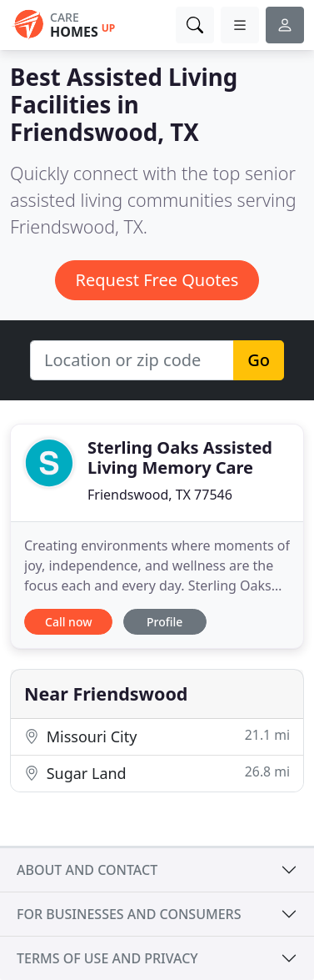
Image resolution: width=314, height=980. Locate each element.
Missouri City (157, 736)
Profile (164, 622)
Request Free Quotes (157, 280)
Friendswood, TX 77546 (160, 495)
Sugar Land (157, 773)
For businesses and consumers (129, 914)
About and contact (87, 870)
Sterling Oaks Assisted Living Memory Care (180, 457)
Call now (68, 622)
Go (259, 360)
